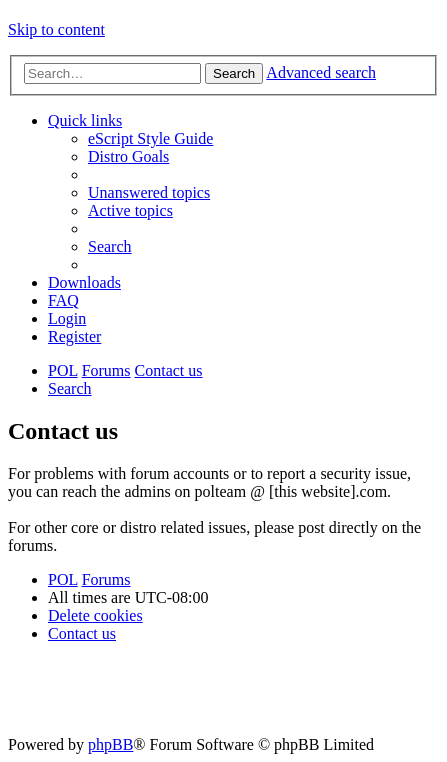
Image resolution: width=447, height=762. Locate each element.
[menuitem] (150, 138)
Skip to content (56, 29)
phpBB (110, 744)
